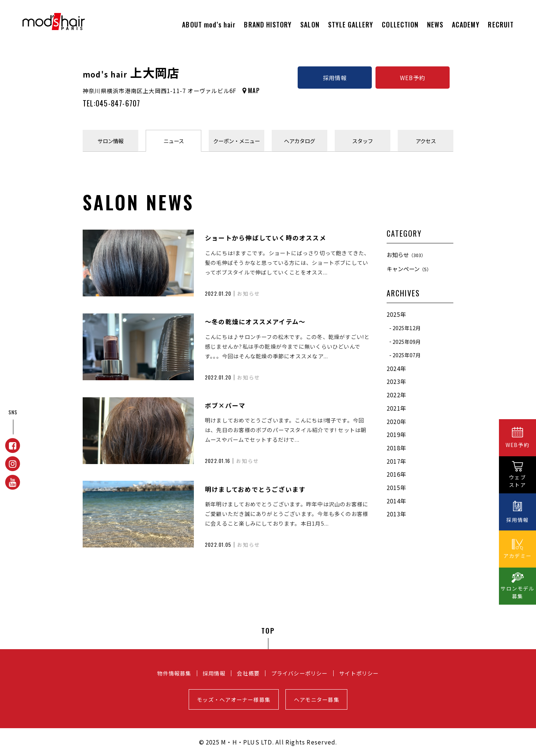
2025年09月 (407, 341)
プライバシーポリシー (300, 673)
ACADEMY (466, 24)
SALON (310, 24)
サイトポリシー (359, 673)
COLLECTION (400, 24)
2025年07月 (407, 355)
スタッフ (363, 141)
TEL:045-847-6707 (111, 103)
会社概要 (248, 673)
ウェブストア (517, 481)
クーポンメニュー (236, 141)
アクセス (426, 141)
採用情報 (335, 78)
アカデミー (517, 556)
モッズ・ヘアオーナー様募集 (234, 699)
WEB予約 (413, 78)
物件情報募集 (174, 673)
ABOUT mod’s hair (209, 24)
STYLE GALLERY (351, 24)
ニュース (174, 141)
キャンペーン (409, 269)
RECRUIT (501, 24)
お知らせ (406, 254)
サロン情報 (110, 141)
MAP (254, 91)
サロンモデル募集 (517, 592)
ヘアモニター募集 (317, 699)
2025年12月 (407, 328)
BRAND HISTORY (268, 24)
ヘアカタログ (300, 141)
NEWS (435, 24)
